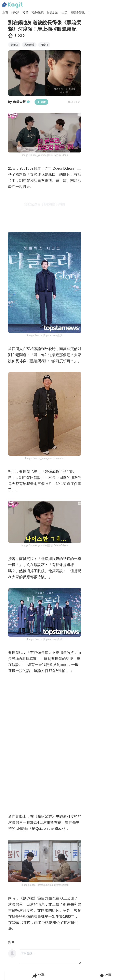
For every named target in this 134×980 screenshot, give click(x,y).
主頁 (5, 13)
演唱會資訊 (78, 13)
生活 (64, 13)
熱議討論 (53, 13)
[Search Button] (90, 13)
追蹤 (41, 102)
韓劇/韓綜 (38, 13)
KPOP (15, 13)
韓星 (25, 13)
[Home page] (13, 5)
